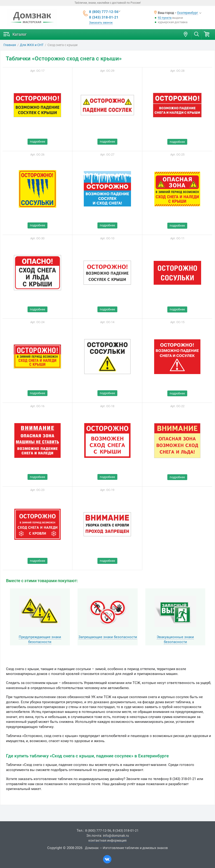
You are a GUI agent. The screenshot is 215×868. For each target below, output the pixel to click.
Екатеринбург (188, 13)
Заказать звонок (101, 23)
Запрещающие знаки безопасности (108, 637)
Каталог (20, 34)
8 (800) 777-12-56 (104, 12)
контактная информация (107, 840)
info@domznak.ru (116, 836)
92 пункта (165, 18)
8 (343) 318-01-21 (104, 17)
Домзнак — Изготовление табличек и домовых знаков (126, 848)
